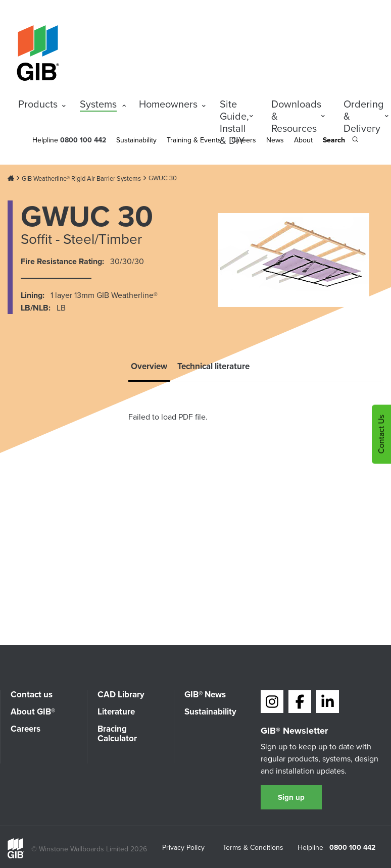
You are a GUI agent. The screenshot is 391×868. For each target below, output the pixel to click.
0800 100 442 (352, 848)
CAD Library (121, 695)
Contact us (32, 695)
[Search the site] (340, 141)
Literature (116, 712)
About (303, 140)
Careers (26, 729)
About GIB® (33, 712)
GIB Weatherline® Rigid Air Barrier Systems (81, 179)
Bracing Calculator (117, 734)
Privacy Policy (183, 848)
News (275, 140)
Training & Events (194, 140)
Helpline (45, 140)
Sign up (291, 797)
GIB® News (205, 695)
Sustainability (136, 140)
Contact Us (381, 434)
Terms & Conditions (253, 848)
